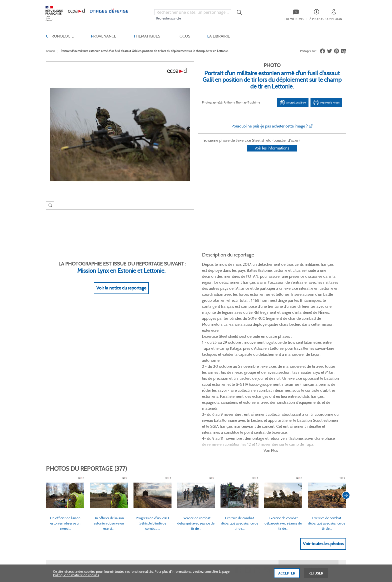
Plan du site (185, 527)
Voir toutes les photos (323, 386)
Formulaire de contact (299, 456)
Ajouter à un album (293, 102)
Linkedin (257, 413)
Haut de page (308, 524)
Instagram (267, 413)
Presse (221, 479)
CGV (165, 446)
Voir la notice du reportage (121, 282)
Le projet (223, 446)
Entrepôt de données (232, 462)
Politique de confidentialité (182, 462)
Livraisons (115, 454)
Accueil (50, 51)
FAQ (111, 446)
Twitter (248, 413)
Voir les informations (272, 155)
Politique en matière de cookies (76, 578)
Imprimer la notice (326, 102)
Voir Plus (271, 293)
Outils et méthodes (122, 471)
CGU (165, 454)
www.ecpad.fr (64, 462)
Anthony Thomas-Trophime (242, 102)
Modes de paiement (122, 462)
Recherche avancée (168, 18)
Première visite (227, 454)
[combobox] (193, 12)
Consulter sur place (68, 454)
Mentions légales (174, 471)
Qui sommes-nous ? (68, 446)
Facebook (238, 413)
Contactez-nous (228, 471)
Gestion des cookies (176, 479)
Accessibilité (117, 479)
